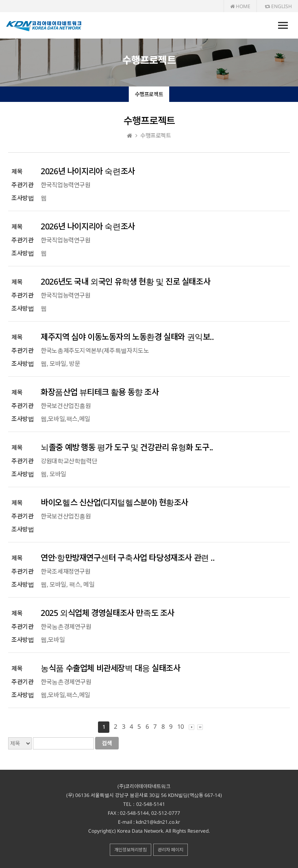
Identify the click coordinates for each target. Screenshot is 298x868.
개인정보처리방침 (131, 850)
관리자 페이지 (171, 850)
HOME (240, 6)
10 (181, 726)
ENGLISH (278, 6)
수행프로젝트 (149, 94)
